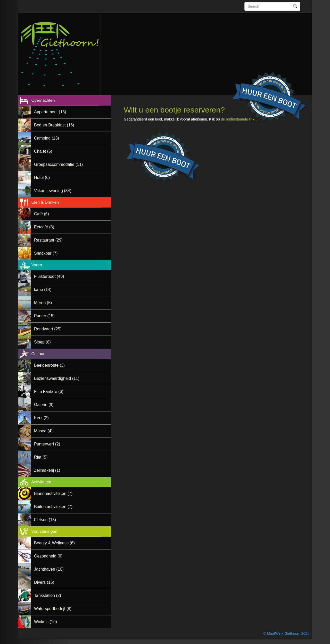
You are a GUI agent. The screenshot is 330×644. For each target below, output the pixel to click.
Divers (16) (44, 582)
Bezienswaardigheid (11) (57, 378)
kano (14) (43, 290)
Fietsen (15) (45, 520)
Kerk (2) (41, 418)
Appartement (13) (50, 112)
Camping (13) (47, 138)
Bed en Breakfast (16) (54, 125)
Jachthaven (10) (49, 569)
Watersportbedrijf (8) (53, 609)
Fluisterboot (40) (49, 276)
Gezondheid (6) (48, 556)
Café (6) (42, 214)
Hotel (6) (42, 178)
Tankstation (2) (48, 595)
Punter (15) (44, 316)
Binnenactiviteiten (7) (53, 493)
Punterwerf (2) (47, 444)
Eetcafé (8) (44, 227)
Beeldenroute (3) (49, 365)
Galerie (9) (44, 405)
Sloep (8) (42, 342)
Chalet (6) (43, 151)
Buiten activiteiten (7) (53, 507)
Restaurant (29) (48, 240)
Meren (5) (43, 303)
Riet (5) (41, 457)
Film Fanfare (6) (49, 392)
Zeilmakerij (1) (47, 470)
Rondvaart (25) (48, 329)
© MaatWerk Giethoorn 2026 (286, 633)
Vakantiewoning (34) (53, 191)
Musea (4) (43, 431)
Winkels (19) (46, 622)
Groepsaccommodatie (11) (58, 164)
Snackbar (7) (46, 253)
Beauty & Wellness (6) (54, 543)
